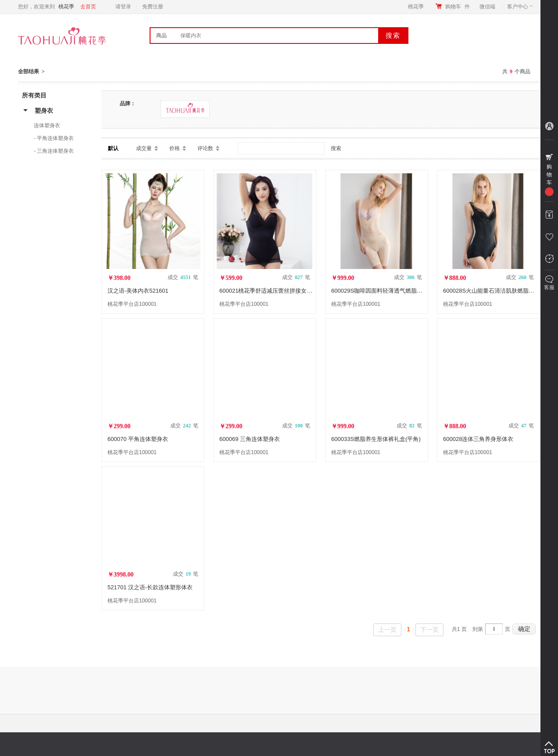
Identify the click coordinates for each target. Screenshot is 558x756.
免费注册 (153, 7)
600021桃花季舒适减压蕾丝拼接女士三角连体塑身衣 (286, 291)
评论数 (205, 148)
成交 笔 (183, 277)
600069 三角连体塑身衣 (250, 439)
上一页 (387, 630)
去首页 (88, 7)
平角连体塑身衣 (55, 138)
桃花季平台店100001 (132, 304)
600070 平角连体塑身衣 (138, 439)
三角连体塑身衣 (55, 151)
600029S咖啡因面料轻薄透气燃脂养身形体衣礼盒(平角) (402, 291)
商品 (161, 36)
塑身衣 (44, 111)
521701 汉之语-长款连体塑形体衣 (150, 587)
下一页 (429, 630)
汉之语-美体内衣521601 (138, 291)
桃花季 (416, 7)
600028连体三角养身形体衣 (478, 439)
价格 (175, 148)
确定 (524, 629)
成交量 (144, 148)
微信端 (487, 7)
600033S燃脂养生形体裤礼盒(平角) (376, 439)
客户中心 (520, 7)
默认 (113, 148)
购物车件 (458, 7)
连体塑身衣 (47, 125)
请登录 (123, 7)
